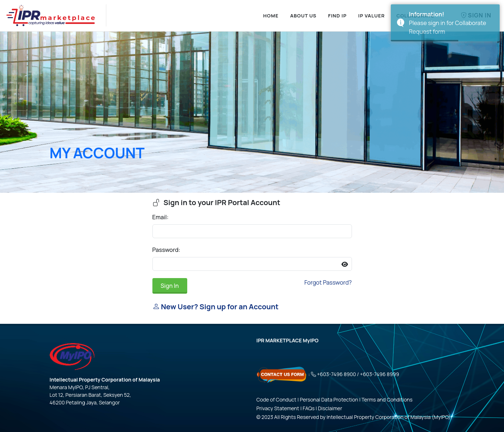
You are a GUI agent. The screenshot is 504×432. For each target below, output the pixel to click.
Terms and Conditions (387, 400)
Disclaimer (330, 408)
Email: (161, 217)
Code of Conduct (276, 400)
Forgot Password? (328, 282)
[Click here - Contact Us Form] (282, 374)
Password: (166, 250)
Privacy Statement (278, 408)
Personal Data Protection (329, 400)
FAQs (309, 408)
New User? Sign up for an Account (216, 307)
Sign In (170, 286)
